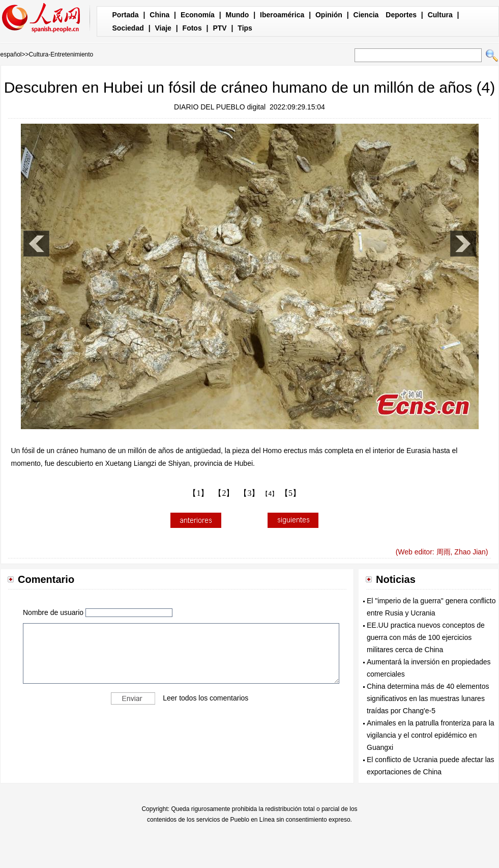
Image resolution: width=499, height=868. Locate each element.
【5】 (290, 493)
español (11, 54)
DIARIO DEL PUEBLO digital (220, 107)
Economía (198, 15)
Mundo (238, 15)
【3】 (249, 493)
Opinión (329, 15)
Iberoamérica (282, 15)
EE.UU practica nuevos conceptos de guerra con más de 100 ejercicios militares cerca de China (426, 637)
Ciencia (366, 15)
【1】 (198, 493)
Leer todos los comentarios (206, 698)
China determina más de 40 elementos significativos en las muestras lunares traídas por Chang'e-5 (428, 698)
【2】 (224, 493)
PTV (219, 28)
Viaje (163, 28)
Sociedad (128, 28)
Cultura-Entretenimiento (61, 54)
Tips (245, 28)
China (159, 15)
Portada (126, 15)
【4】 (270, 494)
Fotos (192, 28)
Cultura (440, 15)
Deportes (401, 15)
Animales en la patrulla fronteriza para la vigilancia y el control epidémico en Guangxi (431, 735)
